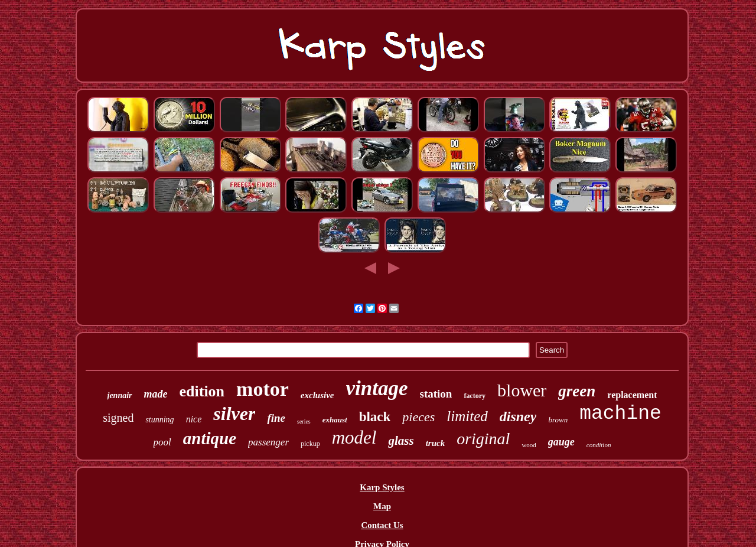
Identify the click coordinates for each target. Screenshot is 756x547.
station (436, 394)
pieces (418, 417)
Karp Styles (382, 487)
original (483, 439)
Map (382, 506)
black (375, 417)
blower (522, 390)
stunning (159, 420)
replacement (632, 395)
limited (467, 416)
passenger (268, 442)
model (354, 437)
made (156, 394)
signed (118, 418)
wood (529, 445)
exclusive (317, 395)
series (304, 421)
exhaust (335, 420)
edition (202, 391)
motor (263, 389)
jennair (120, 395)
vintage (377, 388)
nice (194, 419)
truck (436, 443)
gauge (561, 442)
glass (401, 441)
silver (234, 413)
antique (210, 438)
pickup (310, 444)
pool (162, 442)
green (577, 391)
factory (475, 396)
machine (620, 414)
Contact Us (382, 525)
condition (599, 445)
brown (558, 420)
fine (276, 418)
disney (518, 416)
